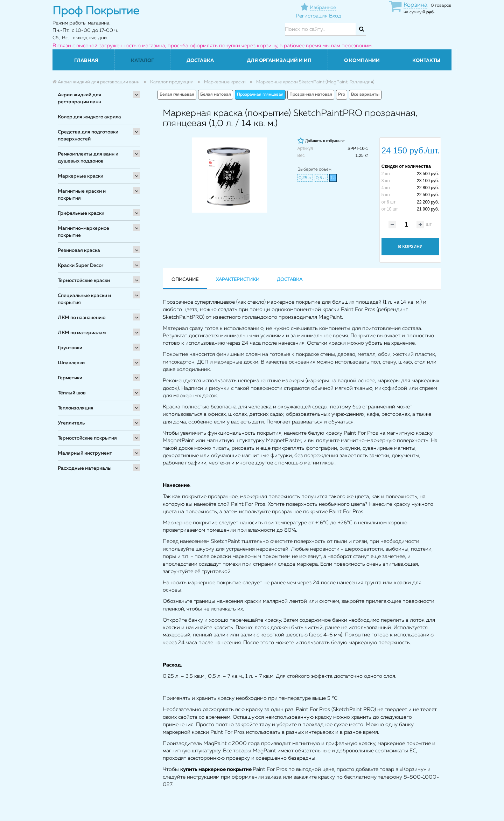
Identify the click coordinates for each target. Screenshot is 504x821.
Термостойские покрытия (87, 438)
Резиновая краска (79, 250)
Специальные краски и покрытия (84, 299)
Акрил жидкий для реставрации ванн (79, 98)
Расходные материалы (85, 468)
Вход (335, 16)
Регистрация (312, 16)
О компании (362, 61)
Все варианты (365, 95)
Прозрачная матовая (311, 95)
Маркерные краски (80, 176)
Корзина (415, 5)
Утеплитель (71, 423)
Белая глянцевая (177, 95)
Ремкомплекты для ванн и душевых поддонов (88, 158)
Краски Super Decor (80, 265)
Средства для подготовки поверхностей (88, 136)
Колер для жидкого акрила (89, 117)
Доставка (200, 61)
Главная (86, 61)
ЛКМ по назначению (82, 318)
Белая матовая (216, 95)
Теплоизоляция (76, 408)
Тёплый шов (72, 393)
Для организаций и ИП (279, 61)
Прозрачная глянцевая (260, 95)
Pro (342, 95)
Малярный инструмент (85, 453)
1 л (333, 178)
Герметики (70, 378)
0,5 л (321, 178)
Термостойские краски (84, 281)
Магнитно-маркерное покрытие (83, 232)
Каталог (142, 61)
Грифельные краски (81, 213)
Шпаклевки (71, 363)
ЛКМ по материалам (82, 333)
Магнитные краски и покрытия (82, 195)
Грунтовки (70, 348)
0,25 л (305, 178)
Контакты (426, 61)
